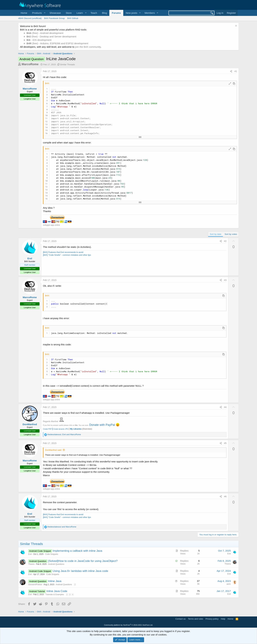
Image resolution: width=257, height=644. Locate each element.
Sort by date (216, 234)
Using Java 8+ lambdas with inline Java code (80, 571)
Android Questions (56, 564)
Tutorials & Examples (55, 594)
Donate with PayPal (102, 425)
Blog (104, 13)
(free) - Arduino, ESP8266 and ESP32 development (57, 43)
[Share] (231, 71)
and (62, 527)
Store (69, 13)
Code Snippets (52, 554)
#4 (225, 407)
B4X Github (73, 18)
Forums (116, 13)
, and (64, 435)
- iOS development (39, 40)
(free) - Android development (45, 33)
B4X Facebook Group (54, 18)
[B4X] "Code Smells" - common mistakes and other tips (67, 255)
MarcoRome (30, 64)
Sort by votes (231, 234)
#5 (225, 443)
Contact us (180, 619)
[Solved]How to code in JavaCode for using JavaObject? (83, 561)
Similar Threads (67, 64)
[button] (38, 13)
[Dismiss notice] (236, 26)
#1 (236, 71)
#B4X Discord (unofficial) (30, 18)
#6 (225, 496)
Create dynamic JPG (60, 429)
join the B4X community (88, 47)
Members (150, 13)
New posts (131, 13)
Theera (31, 564)
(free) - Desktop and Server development (51, 36)
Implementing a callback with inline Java (77, 551)
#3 (225, 280)
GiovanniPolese (35, 585)
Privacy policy (212, 619)
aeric (229, 584)
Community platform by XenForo (128, 625)
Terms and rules (196, 619)
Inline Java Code (57, 591)
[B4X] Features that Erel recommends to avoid (63, 252)
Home (24, 13)
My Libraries (76, 429)
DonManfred (30, 424)
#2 (225, 241)
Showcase (55, 13)
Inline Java (55, 581)
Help (223, 619)
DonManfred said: (54, 450)
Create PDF (47, 429)
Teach (94, 13)
